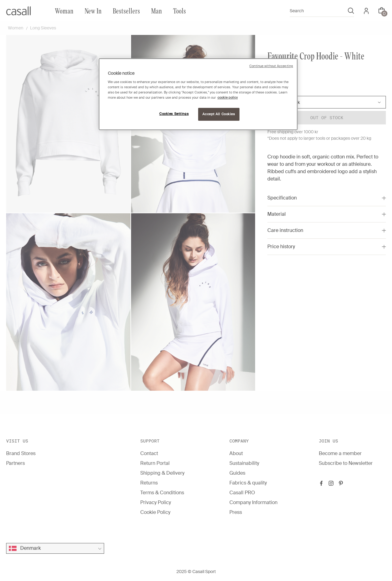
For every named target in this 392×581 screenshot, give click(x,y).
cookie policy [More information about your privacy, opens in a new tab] (228, 98)
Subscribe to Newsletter (346, 463)
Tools (179, 11)
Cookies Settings (174, 114)
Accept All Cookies (219, 114)
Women (16, 28)
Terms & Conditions (162, 493)
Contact (149, 453)
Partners (15, 463)
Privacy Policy (156, 502)
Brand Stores (21, 453)
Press (236, 512)
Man (156, 11)
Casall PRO (242, 493)
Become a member (340, 453)
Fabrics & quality (248, 483)
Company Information (253, 502)
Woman (64, 11)
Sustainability (244, 463)
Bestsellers (126, 11)
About (236, 453)
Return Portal (155, 463)
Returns (149, 483)
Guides (237, 473)
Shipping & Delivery (162, 473)
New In (93, 11)
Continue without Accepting (271, 66)
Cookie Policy (155, 512)
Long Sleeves (43, 28)
